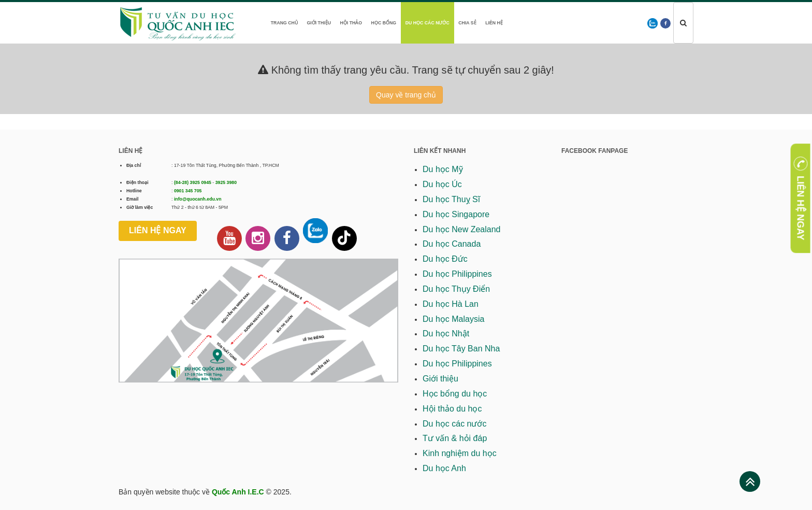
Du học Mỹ (443, 169)
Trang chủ (284, 23)
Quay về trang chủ (406, 95)
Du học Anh (444, 468)
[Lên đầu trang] (750, 482)
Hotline (134, 191)
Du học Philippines (457, 274)
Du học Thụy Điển (456, 289)
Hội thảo (351, 23)
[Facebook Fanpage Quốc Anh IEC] (287, 238)
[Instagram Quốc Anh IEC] (258, 238)
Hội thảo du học (452, 409)
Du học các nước (427, 23)
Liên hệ (494, 23)
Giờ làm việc (140, 207)
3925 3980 (226, 182)
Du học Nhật (446, 334)
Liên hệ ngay (158, 230)
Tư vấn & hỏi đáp (455, 438)
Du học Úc (442, 184)
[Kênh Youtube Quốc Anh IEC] (229, 238)
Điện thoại (137, 182)
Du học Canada (452, 244)
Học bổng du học (455, 394)
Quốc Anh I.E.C (238, 492)
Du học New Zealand (462, 229)
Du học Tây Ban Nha (461, 349)
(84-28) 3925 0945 (193, 182)
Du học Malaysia (453, 319)
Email (132, 199)
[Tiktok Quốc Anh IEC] (344, 238)
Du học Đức (445, 259)
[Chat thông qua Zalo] (315, 231)
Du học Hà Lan (451, 304)
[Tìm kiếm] (683, 23)
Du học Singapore (456, 214)
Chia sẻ (467, 23)
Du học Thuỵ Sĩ (451, 199)
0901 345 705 (188, 191)
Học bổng (384, 23)
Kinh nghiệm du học (460, 453)
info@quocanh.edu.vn (198, 199)
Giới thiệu (319, 23)
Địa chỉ (134, 165)
